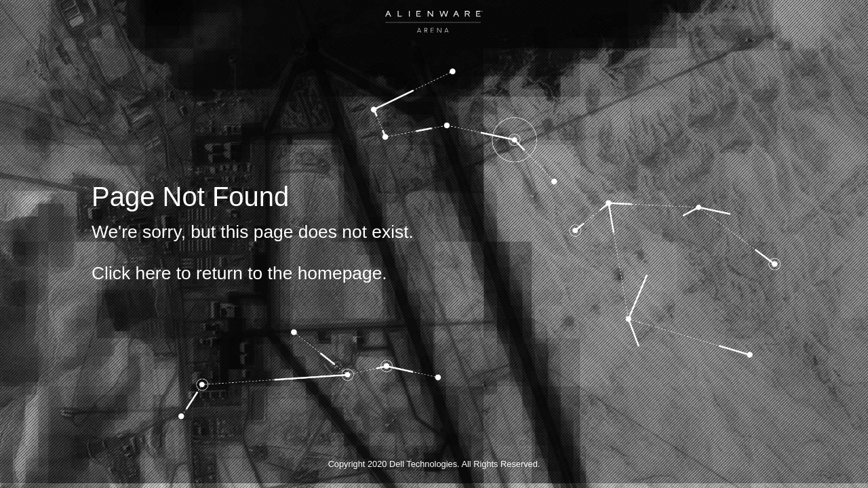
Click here (131, 273)
